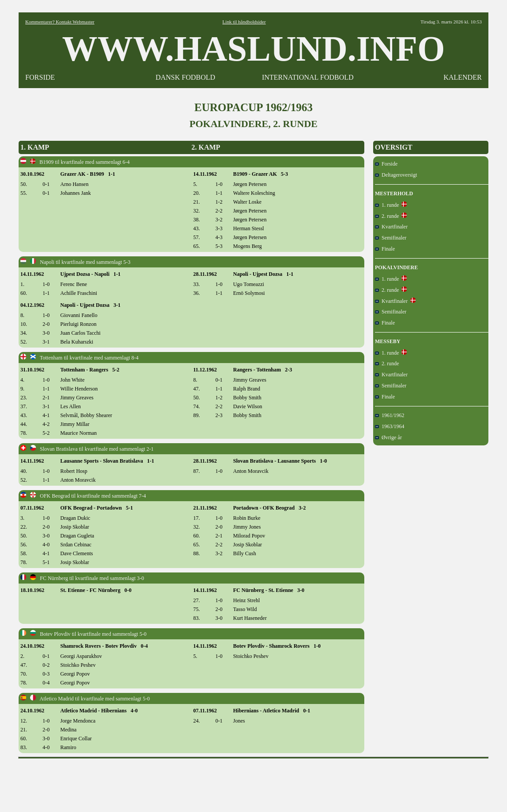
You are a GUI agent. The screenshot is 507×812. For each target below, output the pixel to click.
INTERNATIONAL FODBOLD (308, 77)
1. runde (387, 205)
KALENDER (463, 77)
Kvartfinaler (391, 227)
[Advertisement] (253, 782)
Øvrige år (388, 437)
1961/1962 (390, 415)
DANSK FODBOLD (185, 77)
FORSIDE (40, 77)
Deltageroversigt (396, 175)
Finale (385, 249)
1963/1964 (390, 426)
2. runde (387, 216)
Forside (386, 164)
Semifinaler (391, 238)
